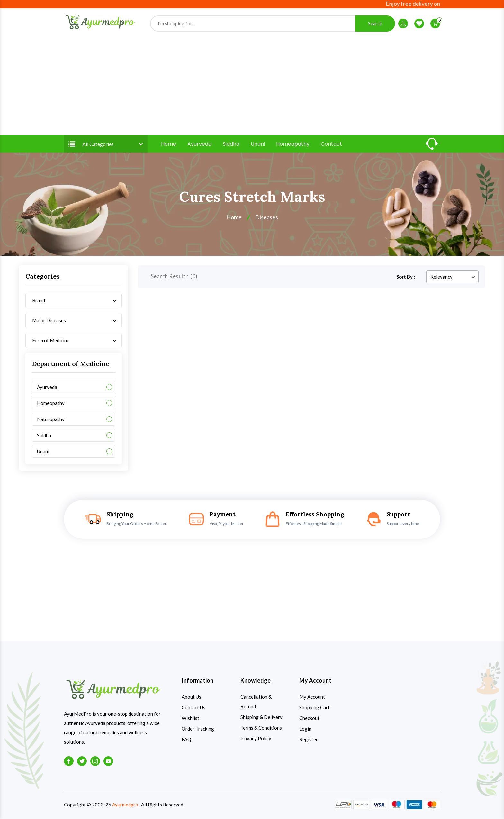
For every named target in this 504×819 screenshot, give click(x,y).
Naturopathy (51, 419)
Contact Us (194, 707)
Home (169, 144)
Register (309, 739)
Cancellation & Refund (256, 702)
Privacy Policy (256, 738)
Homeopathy (293, 144)
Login (305, 729)
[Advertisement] (252, 83)
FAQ (186, 739)
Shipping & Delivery (261, 717)
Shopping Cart (315, 707)
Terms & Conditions (261, 728)
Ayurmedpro (125, 805)
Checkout (309, 718)
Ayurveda (199, 144)
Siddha (231, 144)
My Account (312, 697)
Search (375, 24)
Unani (258, 144)
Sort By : (406, 277)
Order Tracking (198, 729)
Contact (331, 144)
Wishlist (190, 718)
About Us (191, 697)
